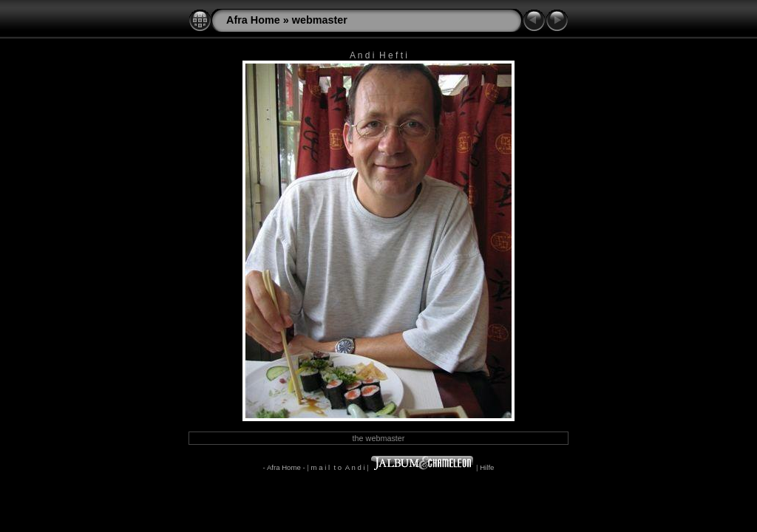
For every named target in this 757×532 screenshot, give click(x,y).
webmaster (320, 20)
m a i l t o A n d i (337, 467)
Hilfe (487, 467)
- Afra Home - (284, 467)
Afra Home (253, 20)
